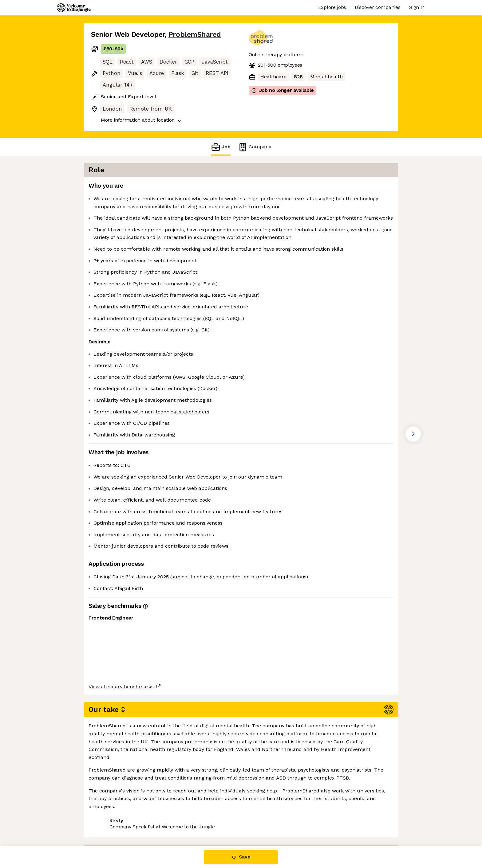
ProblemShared (195, 35)
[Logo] (74, 8)
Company (255, 147)
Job (221, 147)
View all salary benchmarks (121, 797)
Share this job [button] (108, 820)
